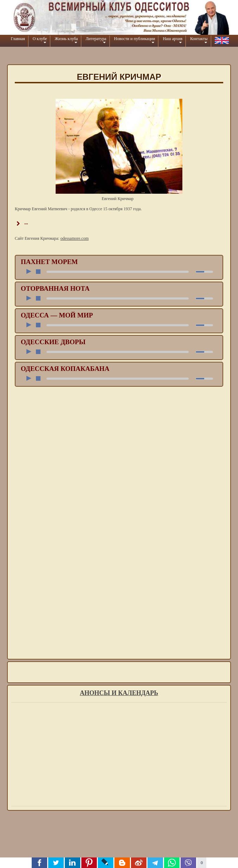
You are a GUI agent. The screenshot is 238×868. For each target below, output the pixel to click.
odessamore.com (74, 238)
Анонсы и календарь (119, 693)
